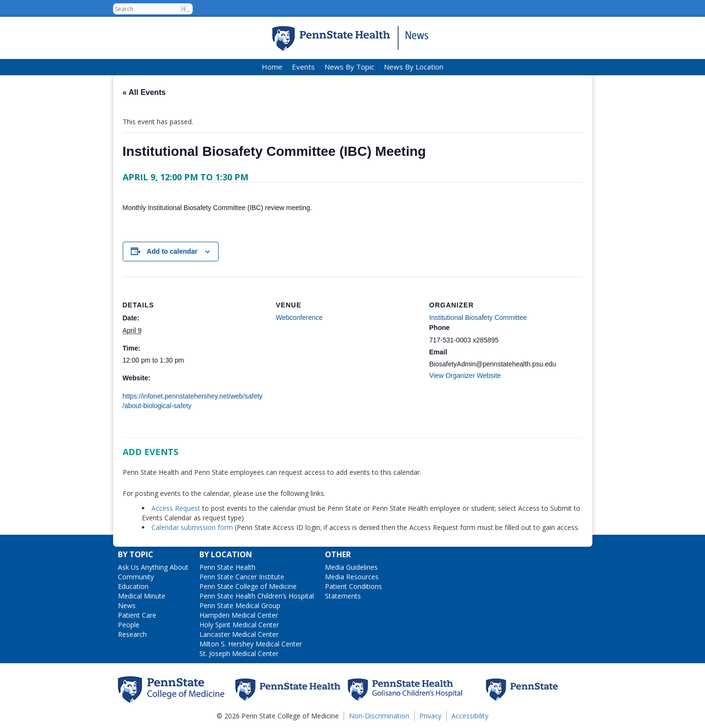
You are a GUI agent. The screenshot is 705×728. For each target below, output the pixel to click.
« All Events (144, 92)
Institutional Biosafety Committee (478, 317)
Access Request (177, 508)
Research (132, 634)
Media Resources (352, 577)
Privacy (430, 716)
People (129, 625)
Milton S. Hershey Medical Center (251, 644)
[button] (186, 9)
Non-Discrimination (379, 716)
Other (338, 554)
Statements (343, 596)
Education (133, 586)
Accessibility (470, 716)
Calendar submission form (192, 527)
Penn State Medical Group (240, 605)
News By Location (414, 67)
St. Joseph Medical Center (239, 653)
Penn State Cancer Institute (242, 577)
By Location (226, 554)
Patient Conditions (353, 586)
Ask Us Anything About (153, 567)
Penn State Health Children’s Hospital (257, 596)
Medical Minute (142, 596)
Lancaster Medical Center (239, 634)
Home (272, 67)
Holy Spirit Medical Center (239, 625)
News (127, 605)
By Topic (136, 554)
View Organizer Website (465, 376)
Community (136, 577)
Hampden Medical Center (239, 615)
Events (303, 67)
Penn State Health (227, 567)
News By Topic (349, 67)
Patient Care (137, 615)
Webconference (300, 317)
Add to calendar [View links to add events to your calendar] (172, 251)
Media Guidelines (351, 567)
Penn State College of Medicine (248, 586)
